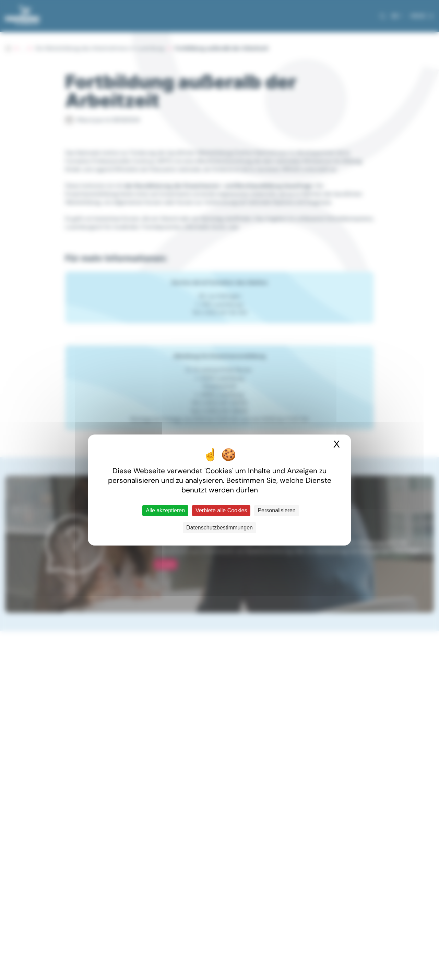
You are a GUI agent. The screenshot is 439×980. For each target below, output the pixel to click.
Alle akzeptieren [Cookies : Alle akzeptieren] (165, 510)
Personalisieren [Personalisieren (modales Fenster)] (276, 510)
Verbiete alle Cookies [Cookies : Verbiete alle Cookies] (221, 510)
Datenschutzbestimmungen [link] (219, 528)
